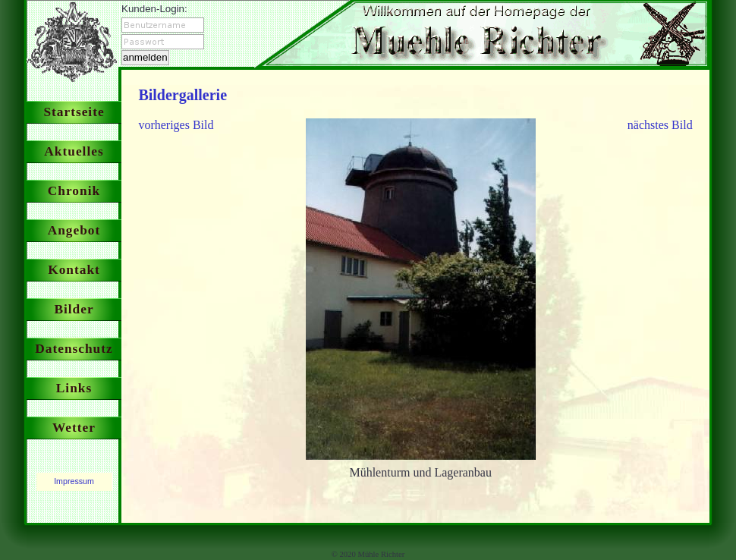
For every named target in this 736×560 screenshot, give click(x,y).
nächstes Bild (660, 125)
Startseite (74, 112)
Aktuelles (74, 151)
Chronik (74, 191)
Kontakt (74, 270)
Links (74, 388)
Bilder (74, 309)
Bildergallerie (182, 95)
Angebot (74, 230)
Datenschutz (74, 349)
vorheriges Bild (176, 125)
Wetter (74, 428)
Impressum (74, 481)
